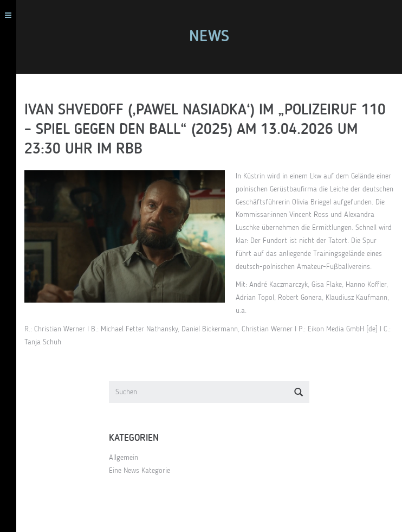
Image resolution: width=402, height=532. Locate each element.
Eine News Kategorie (140, 471)
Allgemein (124, 458)
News (209, 37)
